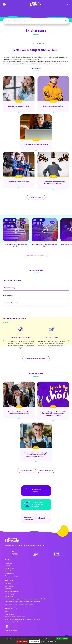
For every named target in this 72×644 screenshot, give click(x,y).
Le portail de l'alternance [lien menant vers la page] (36, 281)
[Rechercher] (66, 21)
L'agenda (8, 589)
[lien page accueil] (36, 4)
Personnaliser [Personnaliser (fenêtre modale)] (34, 641)
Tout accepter (62, 639)
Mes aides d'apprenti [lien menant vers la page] (36, 303)
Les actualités (9, 586)
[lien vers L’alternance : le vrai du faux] (53, 94)
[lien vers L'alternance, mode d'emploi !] (19, 94)
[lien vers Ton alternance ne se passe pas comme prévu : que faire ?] (53, 171)
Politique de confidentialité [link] (48, 641)
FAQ (7, 612)
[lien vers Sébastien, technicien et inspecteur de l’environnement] (16, 233)
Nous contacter (10, 614)
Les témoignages (10, 594)
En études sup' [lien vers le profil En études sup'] (10, 568)
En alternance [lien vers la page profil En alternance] (41, 43)
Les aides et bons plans (12, 591)
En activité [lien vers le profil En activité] (8, 571)
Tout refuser (22, 641)
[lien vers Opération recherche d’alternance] (36, 132)
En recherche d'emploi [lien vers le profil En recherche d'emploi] (12, 576)
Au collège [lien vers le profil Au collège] (8, 563)
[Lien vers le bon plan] (21, 339)
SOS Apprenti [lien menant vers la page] (36, 296)
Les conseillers (10, 596)
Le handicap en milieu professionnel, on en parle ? (20, 604)
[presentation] (4, 340)
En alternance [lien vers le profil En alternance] (9, 573)
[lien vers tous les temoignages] (36, 255)
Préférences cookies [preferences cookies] (11, 631)
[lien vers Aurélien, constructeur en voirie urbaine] (45, 233)
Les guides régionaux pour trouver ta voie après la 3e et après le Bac (26, 599)
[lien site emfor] (57, 554)
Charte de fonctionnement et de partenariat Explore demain (23, 619)
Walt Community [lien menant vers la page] (36, 288)
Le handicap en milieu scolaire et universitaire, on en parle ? (23, 602)
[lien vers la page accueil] (34, 43)
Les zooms (8, 584)
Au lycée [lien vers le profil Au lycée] (8, 566)
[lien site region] (36, 554)
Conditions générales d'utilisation (15, 617)
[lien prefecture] (15, 554)
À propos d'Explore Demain (13, 622)
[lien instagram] (67, 4)
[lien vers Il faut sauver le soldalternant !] (19, 170)
